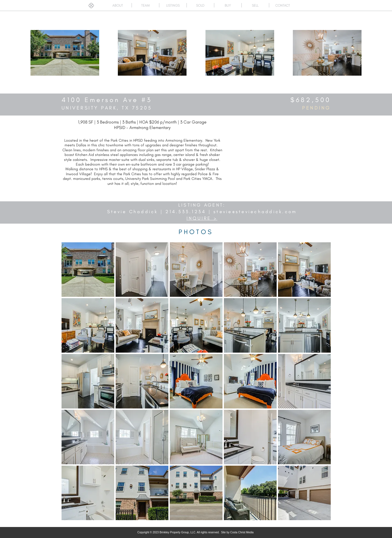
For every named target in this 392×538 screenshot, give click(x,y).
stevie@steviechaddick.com (255, 212)
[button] (88, 270)
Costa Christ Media (242, 532)
